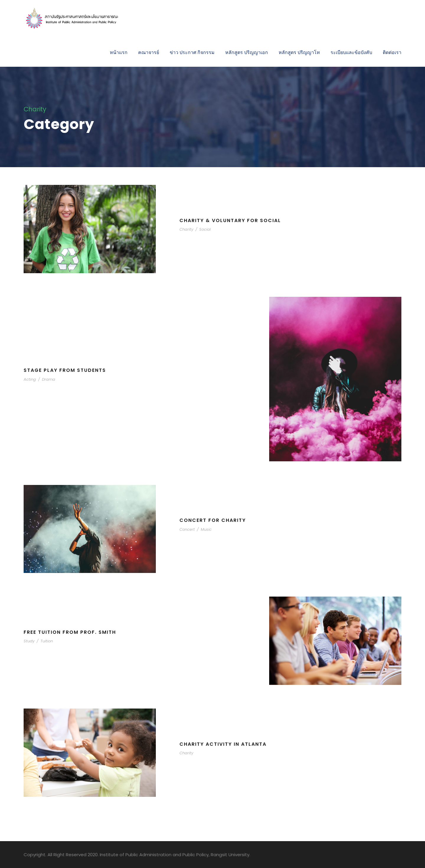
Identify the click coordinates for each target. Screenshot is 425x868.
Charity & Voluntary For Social (230, 220)
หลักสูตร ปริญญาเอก (247, 52)
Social (205, 229)
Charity (186, 229)
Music (206, 529)
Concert (187, 529)
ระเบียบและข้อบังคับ (351, 52)
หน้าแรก (119, 52)
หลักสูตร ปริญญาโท (299, 52)
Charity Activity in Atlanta (223, 744)
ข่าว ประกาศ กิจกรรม (192, 52)
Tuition (47, 641)
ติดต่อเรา (392, 52)
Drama (49, 379)
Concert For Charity (213, 520)
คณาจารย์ (149, 52)
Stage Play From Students (65, 370)
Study (29, 641)
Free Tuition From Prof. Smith (70, 632)
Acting (30, 379)
